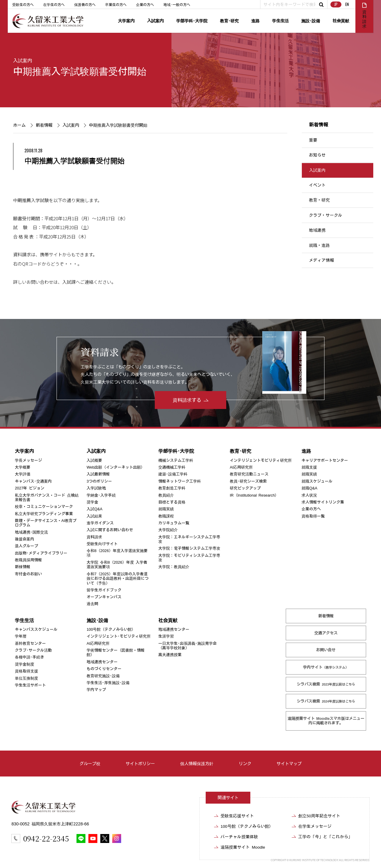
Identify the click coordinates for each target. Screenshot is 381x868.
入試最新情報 (98, 474)
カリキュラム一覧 (174, 523)
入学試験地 (96, 488)
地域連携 (317, 230)
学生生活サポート (30, 685)
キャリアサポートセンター (325, 460)
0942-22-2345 (46, 838)
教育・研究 (319, 200)
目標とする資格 (172, 502)
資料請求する (187, 400)
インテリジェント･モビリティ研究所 (119, 636)
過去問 (92, 604)
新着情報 (44, 125)
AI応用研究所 (241, 467)
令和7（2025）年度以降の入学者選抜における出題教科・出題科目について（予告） (118, 579)
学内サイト (326, 667)
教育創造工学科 (172, 488)
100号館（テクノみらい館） (111, 629)
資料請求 (94, 537)
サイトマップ (289, 764)
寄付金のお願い (28, 574)
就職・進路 (319, 245)
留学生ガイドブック (104, 590)
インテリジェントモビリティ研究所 (261, 460)
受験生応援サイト (237, 816)
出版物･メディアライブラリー (41, 553)
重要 (313, 140)
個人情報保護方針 (197, 764)
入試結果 (94, 516)
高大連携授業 (170, 655)
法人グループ (26, 546)
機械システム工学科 (176, 460)
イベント (317, 185)
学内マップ (96, 690)
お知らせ (317, 155)
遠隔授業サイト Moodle (326, 721)
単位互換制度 (26, 678)
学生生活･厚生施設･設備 (108, 683)
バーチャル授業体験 (239, 837)
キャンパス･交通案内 (33, 481)
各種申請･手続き (29, 657)
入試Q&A (95, 509)
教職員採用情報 (28, 560)
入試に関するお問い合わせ (110, 530)
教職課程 (166, 516)
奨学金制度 (25, 664)
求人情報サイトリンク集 (323, 502)
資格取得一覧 (313, 516)
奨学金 (92, 502)
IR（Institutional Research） (254, 495)
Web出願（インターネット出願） (116, 467)
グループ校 (90, 764)
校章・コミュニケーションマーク (44, 507)
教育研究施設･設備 (103, 676)
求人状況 (309, 495)
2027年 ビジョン (30, 488)
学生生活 (280, 21)
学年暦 (21, 636)
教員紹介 (166, 495)
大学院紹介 (168, 530)
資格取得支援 (26, 671)
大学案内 (126, 21)
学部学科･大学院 (192, 21)
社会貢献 (341, 21)
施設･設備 (311, 21)
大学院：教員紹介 (174, 567)
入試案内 (155, 21)
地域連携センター (102, 662)
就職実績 (166, 509)
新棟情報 (23, 567)
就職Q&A (309, 488)
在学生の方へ (54, 4)
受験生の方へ (23, 4)
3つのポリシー (99, 481)
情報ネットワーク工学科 (180, 481)
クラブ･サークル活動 (33, 650)
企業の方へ (145, 4)
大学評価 (23, 474)
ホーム (19, 125)
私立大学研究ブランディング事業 (44, 514)
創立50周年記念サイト (319, 816)
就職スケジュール (317, 481)
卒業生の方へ (116, 4)
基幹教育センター (30, 643)
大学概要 (23, 467)
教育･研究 (229, 21)
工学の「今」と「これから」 (325, 837)
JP (336, 4)
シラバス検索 (326, 684)
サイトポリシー (140, 764)
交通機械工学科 (172, 467)
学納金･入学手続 (101, 495)
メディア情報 (321, 260)
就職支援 (309, 467)
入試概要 (94, 460)
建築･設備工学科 (173, 474)
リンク (245, 764)
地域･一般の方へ (177, 4)
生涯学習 (166, 636)
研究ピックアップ (245, 488)
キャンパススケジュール (36, 629)
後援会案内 (25, 539)
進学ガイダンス (100, 523)
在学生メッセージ (315, 826)
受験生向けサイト (102, 544)
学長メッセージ (28, 460)
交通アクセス (326, 633)
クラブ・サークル (326, 215)
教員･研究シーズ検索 (248, 481)
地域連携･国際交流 (31, 532)
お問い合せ (326, 650)
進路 (255, 21)
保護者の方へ (85, 4)
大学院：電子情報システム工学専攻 (189, 548)
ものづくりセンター (104, 669)
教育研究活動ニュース (249, 474)
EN (347, 4)
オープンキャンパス (104, 597)
